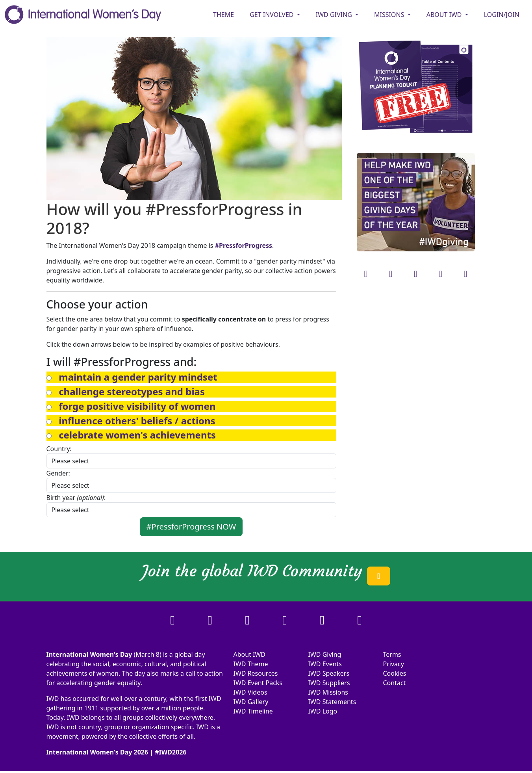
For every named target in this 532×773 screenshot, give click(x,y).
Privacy (394, 664)
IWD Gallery (251, 702)
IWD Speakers (329, 673)
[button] (138, 377)
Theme (223, 15)
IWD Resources (256, 673)
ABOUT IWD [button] (445, 15)
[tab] (191, 377)
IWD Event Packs (258, 683)
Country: (59, 449)
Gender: (58, 473)
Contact (395, 683)
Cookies (395, 673)
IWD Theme (251, 664)
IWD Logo (323, 711)
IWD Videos (250, 692)
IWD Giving (325, 654)
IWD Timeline (253, 711)
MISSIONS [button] (390, 15)
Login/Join (502, 15)
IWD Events (325, 664)
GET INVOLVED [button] (272, 15)
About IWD (250, 654)
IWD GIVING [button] (335, 15)
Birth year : (76, 498)
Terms (392, 654)
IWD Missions (328, 692)
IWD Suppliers (329, 683)
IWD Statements (332, 702)
